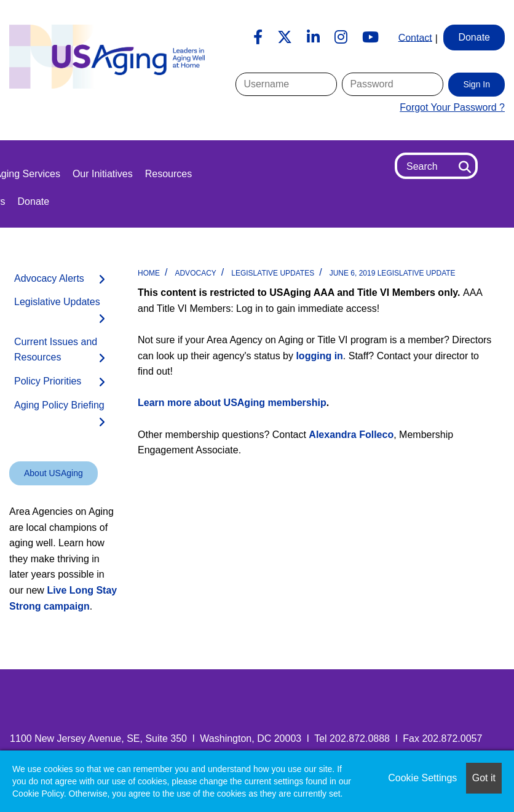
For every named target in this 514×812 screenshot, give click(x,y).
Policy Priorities (48, 381)
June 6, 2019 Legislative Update (393, 273)
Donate (34, 201)
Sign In (476, 84)
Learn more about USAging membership (232, 403)
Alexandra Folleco (351, 435)
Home (149, 273)
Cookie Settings (422, 778)
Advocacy (195, 273)
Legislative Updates (273, 273)
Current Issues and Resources (56, 350)
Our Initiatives (103, 174)
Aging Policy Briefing (59, 405)
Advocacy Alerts (49, 278)
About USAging (53, 473)
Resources (168, 174)
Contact (415, 37)
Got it (484, 778)
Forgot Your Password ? (452, 107)
